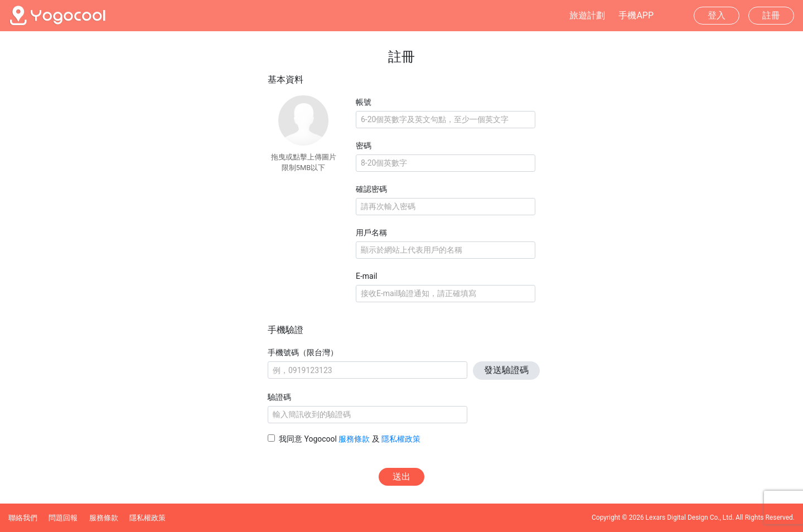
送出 (401, 477)
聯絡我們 (23, 518)
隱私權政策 (401, 439)
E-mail (367, 276)
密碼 (364, 146)
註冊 (771, 15)
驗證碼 (279, 397)
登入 (717, 15)
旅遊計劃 (587, 15)
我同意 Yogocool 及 (350, 439)
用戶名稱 (371, 233)
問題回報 (63, 518)
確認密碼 (371, 189)
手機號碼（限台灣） (303, 352)
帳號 (364, 102)
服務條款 (354, 439)
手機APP (636, 15)
